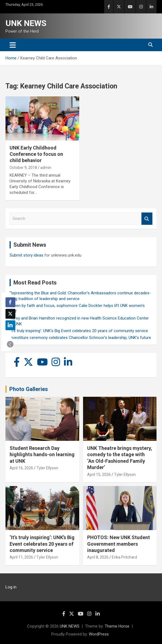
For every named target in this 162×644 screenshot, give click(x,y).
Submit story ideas (26, 255)
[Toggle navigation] (13, 45)
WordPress (99, 634)
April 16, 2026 (21, 468)
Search (147, 219)
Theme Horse (117, 626)
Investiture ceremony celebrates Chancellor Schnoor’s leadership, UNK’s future (80, 338)
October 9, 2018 (23, 168)
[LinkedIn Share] (10, 325)
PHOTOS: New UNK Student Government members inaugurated (119, 544)
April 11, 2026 (21, 557)
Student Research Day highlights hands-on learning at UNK (42, 455)
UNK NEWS (26, 23)
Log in (11, 587)
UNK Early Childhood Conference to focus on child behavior (36, 154)
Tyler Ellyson (47, 468)
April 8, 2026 (98, 557)
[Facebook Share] (10, 302)
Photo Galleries (29, 389)
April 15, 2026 (99, 475)
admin (46, 168)
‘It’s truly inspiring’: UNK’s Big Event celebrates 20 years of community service (79, 331)
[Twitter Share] (10, 314)
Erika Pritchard (124, 557)
